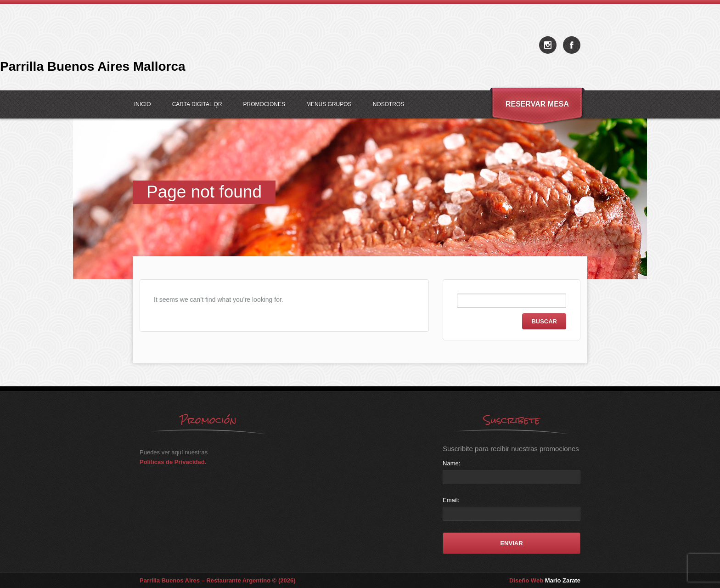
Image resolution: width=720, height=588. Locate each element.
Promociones (264, 104)
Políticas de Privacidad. (173, 462)
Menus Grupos (329, 104)
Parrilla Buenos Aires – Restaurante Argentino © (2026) (218, 580)
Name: (451, 463)
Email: (451, 500)
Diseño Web (545, 580)
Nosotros (389, 104)
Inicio (143, 104)
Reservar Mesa (537, 104)
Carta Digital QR (197, 104)
